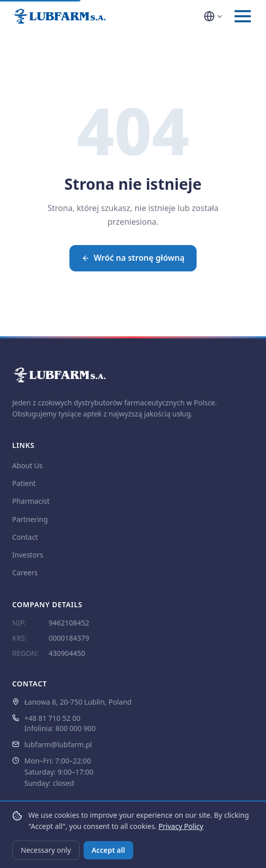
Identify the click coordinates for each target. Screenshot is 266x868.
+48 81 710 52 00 (52, 718)
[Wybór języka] (214, 16)
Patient (24, 483)
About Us (27, 465)
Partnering (30, 519)
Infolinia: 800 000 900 (60, 728)
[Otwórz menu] (243, 16)
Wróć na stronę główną (133, 258)
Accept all (108, 850)
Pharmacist (31, 501)
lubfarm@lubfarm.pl (58, 744)
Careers (25, 572)
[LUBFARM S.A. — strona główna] (59, 16)
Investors (28, 555)
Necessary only (46, 850)
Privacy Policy (181, 826)
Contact (25, 537)
